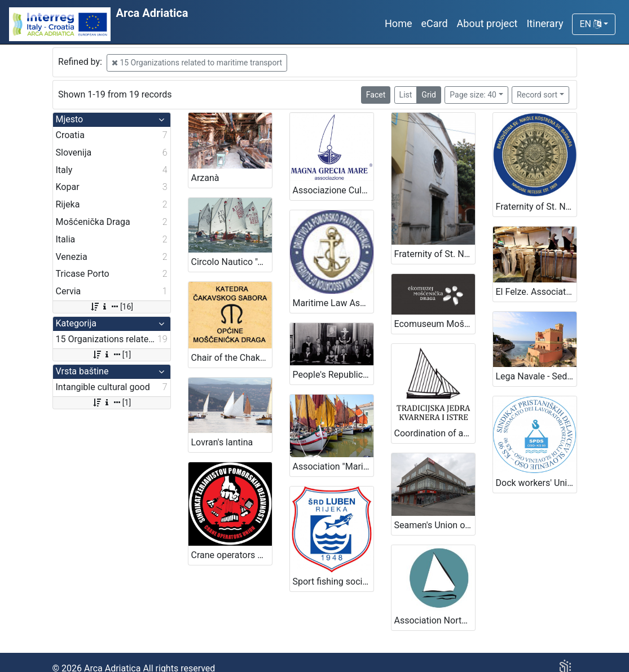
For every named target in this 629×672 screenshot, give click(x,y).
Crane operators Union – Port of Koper (232, 555)
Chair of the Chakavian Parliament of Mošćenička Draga (232, 358)
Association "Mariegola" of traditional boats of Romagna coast (333, 467)
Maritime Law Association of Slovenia (333, 303)
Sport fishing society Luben (333, 582)
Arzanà (205, 178)
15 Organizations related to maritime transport (197, 63)
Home (398, 23)
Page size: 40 (473, 95)
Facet (376, 95)
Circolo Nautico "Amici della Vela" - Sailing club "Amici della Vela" (232, 262)
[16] (111, 307)
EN (590, 24)
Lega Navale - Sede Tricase (536, 376)
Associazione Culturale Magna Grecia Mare (333, 190)
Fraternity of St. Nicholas (435, 254)
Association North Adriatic (435, 620)
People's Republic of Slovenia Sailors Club (333, 375)
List (406, 95)
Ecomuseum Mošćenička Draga (435, 324)
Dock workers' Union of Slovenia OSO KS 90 (536, 483)
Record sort (537, 95)
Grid (429, 95)
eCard (434, 23)
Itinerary (545, 23)
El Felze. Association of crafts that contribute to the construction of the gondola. (536, 292)
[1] (111, 355)
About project (487, 23)
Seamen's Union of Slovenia (435, 525)
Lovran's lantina (222, 442)
